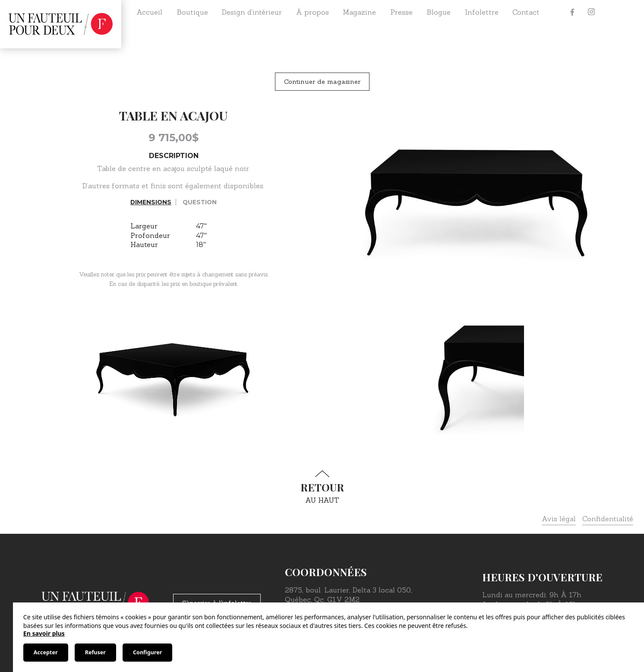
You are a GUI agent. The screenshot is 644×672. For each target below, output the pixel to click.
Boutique (192, 12)
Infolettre (482, 12)
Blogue (439, 12)
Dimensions (151, 202)
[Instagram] (591, 12)
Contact (526, 12)
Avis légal (559, 519)
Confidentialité (608, 519)
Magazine (359, 12)
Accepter (46, 652)
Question (200, 202)
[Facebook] (572, 12)
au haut (322, 487)
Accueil (149, 12)
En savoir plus (44, 633)
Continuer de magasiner (322, 82)
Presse (401, 12)
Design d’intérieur (252, 12)
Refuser (95, 652)
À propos (313, 12)
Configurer (147, 652)
